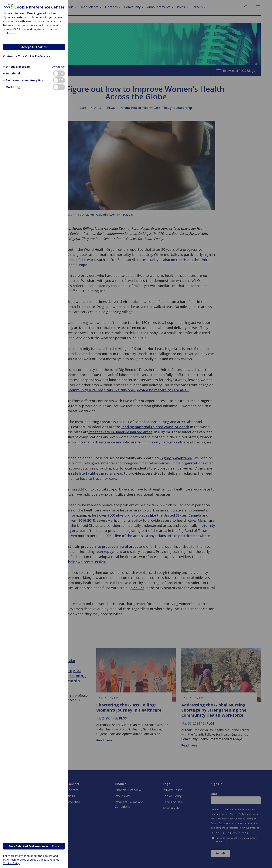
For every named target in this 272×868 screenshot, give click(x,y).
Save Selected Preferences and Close (34, 846)
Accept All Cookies (34, 47)
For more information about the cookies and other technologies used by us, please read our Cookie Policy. (32, 859)
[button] (16, 67)
